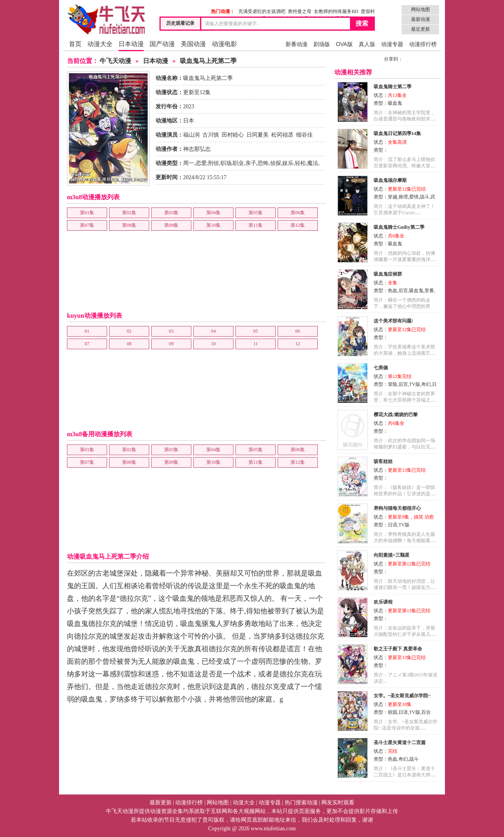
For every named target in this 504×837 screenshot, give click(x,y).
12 (298, 344)
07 (87, 344)
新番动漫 (296, 44)
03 (171, 331)
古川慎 (211, 135)
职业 (238, 163)
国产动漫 (162, 44)
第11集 (256, 225)
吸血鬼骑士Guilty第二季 (399, 227)
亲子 (251, 163)
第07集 (87, 225)
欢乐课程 (383, 602)
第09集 (171, 225)
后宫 (403, 291)
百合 (426, 712)
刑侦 (213, 163)
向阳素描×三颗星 (392, 555)
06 (298, 331)
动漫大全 (100, 44)
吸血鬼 (395, 103)
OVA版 (344, 44)
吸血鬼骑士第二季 (393, 87)
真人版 (367, 44)
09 (171, 344)
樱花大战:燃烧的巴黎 (396, 415)
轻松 (300, 163)
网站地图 (421, 9)
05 (256, 331)
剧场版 (322, 44)
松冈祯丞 (282, 135)
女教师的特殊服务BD (336, 11)
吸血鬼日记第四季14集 (397, 133)
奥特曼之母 (300, 11)
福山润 (191, 135)
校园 (393, 712)
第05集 (256, 213)
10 (213, 344)
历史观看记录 (180, 23)
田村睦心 (233, 135)
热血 (393, 291)
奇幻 (426, 384)
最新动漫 (421, 19)
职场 (226, 163)
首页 (75, 44)
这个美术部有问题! (393, 321)
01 (87, 331)
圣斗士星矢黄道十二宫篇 (400, 743)
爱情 (414, 197)
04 (213, 331)
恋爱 (201, 163)
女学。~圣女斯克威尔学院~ (402, 696)
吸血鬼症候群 (388, 274)
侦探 (276, 163)
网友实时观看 (338, 803)
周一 (189, 163)
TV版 (415, 384)
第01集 (87, 213)
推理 (403, 197)
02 (129, 331)
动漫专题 (392, 44)
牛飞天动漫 (115, 61)
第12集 (298, 225)
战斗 (424, 197)
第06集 (298, 213)
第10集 (213, 225)
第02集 (129, 213)
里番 (429, 291)
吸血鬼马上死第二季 (208, 61)
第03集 (171, 213)
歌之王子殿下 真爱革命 (398, 649)
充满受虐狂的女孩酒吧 (262, 11)
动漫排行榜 (423, 44)
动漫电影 (224, 44)
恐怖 (263, 163)
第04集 (213, 213)
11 (256, 344)
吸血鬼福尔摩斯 (390, 180)
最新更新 (161, 803)
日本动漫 (131, 44)
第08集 (129, 225)
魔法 (313, 163)
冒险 (393, 384)
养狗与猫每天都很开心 (397, 508)
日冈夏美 (258, 135)
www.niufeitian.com (273, 829)
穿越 (393, 197)
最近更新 (421, 29)
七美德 (381, 368)
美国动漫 (193, 44)
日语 (393, 525)
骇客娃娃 (383, 461)
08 (129, 344)
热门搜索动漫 (301, 803)
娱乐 (288, 163)
